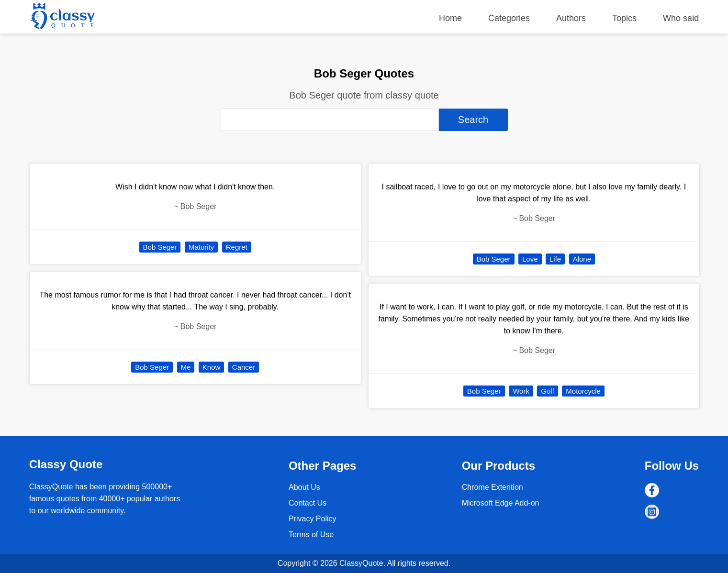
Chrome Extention (493, 487)
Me (186, 367)
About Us (304, 487)
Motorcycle (583, 391)
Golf (548, 391)
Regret (237, 247)
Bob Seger (160, 247)
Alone (582, 259)
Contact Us (308, 503)
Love (530, 259)
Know (212, 367)
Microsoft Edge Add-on (501, 503)
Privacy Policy (313, 519)
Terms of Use (311, 534)
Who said (681, 18)
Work (521, 391)
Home (450, 18)
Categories (509, 18)
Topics (624, 18)
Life (555, 259)
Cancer (244, 367)
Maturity (201, 247)
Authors (571, 18)
